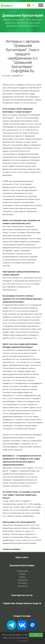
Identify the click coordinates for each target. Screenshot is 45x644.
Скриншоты (22, 580)
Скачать (22, 574)
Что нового (23, 583)
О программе (23, 571)
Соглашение (23, 641)
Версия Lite (22, 586)
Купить (22, 577)
